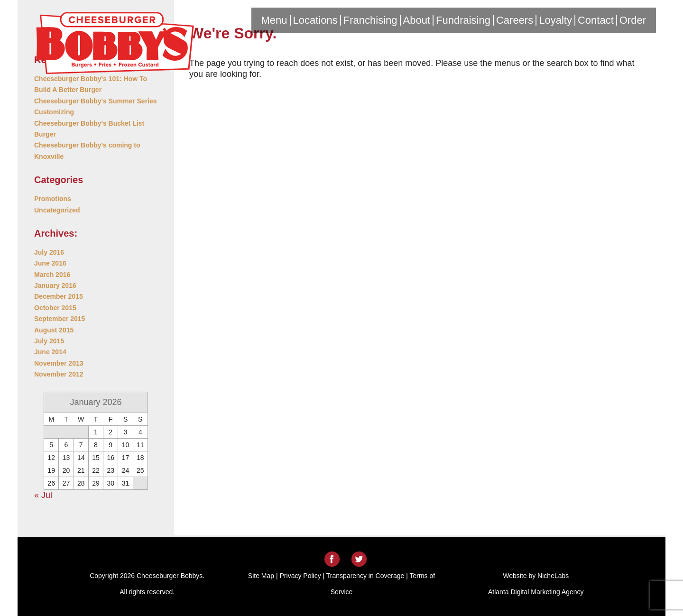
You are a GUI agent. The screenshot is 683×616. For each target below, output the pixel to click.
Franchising (370, 20)
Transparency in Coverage (365, 576)
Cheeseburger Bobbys (115, 44)
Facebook (332, 559)
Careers (515, 20)
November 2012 (59, 374)
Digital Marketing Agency (547, 592)
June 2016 (50, 263)
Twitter (359, 559)
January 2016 (55, 285)
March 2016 (52, 275)
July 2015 (49, 341)
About (417, 20)
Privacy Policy (300, 576)
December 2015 (59, 296)
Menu (274, 20)
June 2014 (50, 352)
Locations (315, 20)
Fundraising (463, 20)
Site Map (261, 576)
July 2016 (49, 252)
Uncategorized (57, 210)
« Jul (43, 495)
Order (633, 20)
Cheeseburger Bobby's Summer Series (96, 101)
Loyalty (555, 20)
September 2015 (60, 319)
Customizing (54, 112)
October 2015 (55, 308)
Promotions (53, 199)
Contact (596, 20)
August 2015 (54, 330)
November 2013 (59, 363)
